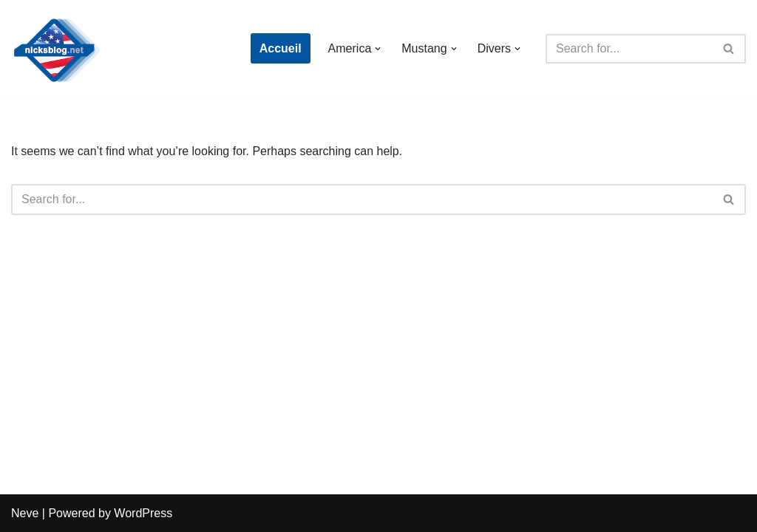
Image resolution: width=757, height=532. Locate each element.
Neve (25, 513)
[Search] (629, 49)
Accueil (281, 48)
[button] (378, 49)
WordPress (143, 513)
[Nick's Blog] (55, 48)
